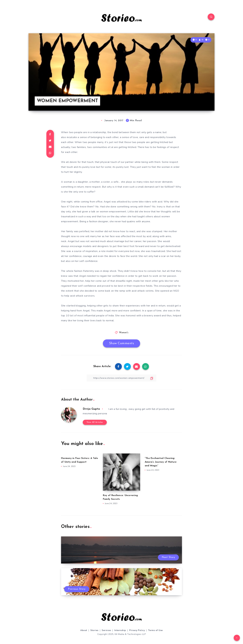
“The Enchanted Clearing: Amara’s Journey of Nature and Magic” (161, 462)
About (84, 630)
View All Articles (95, 422)
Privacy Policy (137, 630)
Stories (94, 630)
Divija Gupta (91, 409)
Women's (124, 333)
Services (106, 630)
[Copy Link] (122, 378)
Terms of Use (155, 630)
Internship (120, 630)
